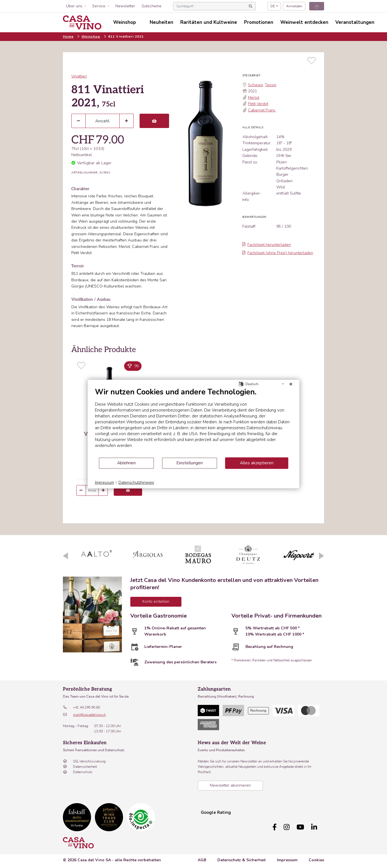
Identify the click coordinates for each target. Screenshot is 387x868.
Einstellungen (190, 463)
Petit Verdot (258, 104)
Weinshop (91, 36)
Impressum (287, 857)
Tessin (271, 85)
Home (68, 36)
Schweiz (255, 85)
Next (322, 556)
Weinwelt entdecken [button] (304, 22)
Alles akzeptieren (257, 463)
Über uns (74, 6)
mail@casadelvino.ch (89, 715)
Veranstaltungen (355, 22)
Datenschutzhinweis (136, 482)
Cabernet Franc (262, 110)
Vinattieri (79, 76)
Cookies (316, 857)
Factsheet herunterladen (267, 245)
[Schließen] (291, 384)
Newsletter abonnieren (230, 785)
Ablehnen (126, 463)
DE (273, 6)
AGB (202, 857)
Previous (65, 556)
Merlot (254, 98)
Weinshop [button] (125, 22)
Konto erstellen (156, 601)
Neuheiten (161, 22)
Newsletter (125, 6)
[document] (194, 422)
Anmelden (294, 6)
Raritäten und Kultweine (209, 22)
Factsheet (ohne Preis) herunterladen (278, 253)
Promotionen (259, 22)
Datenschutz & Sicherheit (242, 857)
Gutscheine (152, 6)
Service (99, 6)
